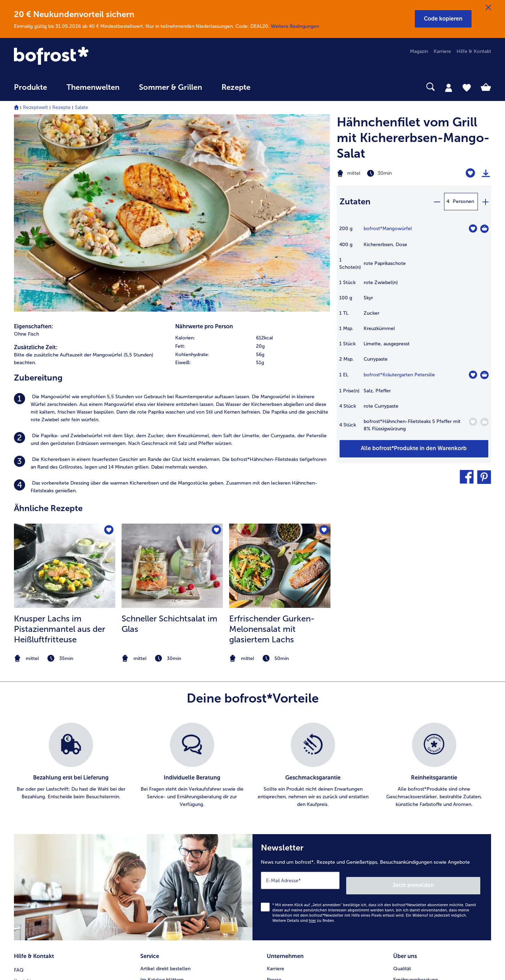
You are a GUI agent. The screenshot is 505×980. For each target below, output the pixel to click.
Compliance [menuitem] (280, 858)
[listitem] (172, 219)
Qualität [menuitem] (402, 780)
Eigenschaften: (34, 136)
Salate (81, 107)
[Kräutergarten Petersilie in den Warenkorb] (484, 375)
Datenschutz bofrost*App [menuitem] (295, 835)
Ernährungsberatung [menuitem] (415, 791)
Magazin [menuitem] (419, 51)
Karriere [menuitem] (442, 51)
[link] (86, 56)
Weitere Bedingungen (295, 26)
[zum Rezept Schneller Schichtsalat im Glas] (172, 376)
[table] (414, 332)
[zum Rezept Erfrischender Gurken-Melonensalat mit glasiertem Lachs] (280, 376)
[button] (443, 19)
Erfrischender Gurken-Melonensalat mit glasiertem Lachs (272, 439)
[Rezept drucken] (486, 173)
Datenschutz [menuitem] (281, 824)
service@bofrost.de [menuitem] (40, 824)
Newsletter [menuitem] (153, 835)
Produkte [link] (30, 87)
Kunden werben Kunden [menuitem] (167, 846)
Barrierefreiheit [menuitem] (283, 880)
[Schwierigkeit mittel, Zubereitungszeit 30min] (387, 173)
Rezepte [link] (236, 87)
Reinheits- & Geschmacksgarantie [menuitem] (431, 824)
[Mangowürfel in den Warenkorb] (484, 229)
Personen (463, 201)
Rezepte (61, 107)
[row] (252, 148)
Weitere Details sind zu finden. (304, 734)
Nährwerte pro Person (204, 136)
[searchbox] (274, 87)
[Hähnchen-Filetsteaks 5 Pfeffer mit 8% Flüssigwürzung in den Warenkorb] (484, 422)
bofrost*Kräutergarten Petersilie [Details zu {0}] (399, 375)
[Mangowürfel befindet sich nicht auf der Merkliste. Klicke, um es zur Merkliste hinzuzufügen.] (473, 229)
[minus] (437, 202)
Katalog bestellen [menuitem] (160, 802)
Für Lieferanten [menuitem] (283, 869)
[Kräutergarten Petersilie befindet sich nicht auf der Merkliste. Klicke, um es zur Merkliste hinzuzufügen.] (473, 375)
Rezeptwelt (36, 107)
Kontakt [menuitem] (23, 791)
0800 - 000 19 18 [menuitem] (39, 835)
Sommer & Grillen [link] (170, 87)
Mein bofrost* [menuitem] (34, 802)
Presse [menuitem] (274, 791)
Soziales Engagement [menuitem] (291, 846)
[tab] (449, 87)
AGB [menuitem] (272, 802)
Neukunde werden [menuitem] (414, 813)
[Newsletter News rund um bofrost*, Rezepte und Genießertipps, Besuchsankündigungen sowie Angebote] (372, 704)
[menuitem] (30, 91)
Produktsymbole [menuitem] (412, 835)
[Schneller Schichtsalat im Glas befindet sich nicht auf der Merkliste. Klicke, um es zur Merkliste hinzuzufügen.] (215, 341)
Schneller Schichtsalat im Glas (169, 434)
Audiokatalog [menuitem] (155, 813)
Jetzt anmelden (450, 699)
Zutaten (355, 201)
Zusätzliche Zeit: (36, 157)
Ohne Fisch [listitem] (26, 144)
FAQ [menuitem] (19, 780)
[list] (252, 585)
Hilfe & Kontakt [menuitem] (474, 51)
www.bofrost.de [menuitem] (37, 813)
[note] (65, 469)
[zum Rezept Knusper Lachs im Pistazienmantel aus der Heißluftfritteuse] (65, 376)
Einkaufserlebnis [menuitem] (411, 802)
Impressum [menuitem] (279, 813)
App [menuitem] (145, 824)
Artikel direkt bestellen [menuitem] (165, 780)
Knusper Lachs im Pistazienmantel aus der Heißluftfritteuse (60, 439)
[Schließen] (488, 8)
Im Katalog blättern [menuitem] (162, 791)
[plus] (485, 202)
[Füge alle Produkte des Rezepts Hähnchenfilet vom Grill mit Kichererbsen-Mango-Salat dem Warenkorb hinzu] (414, 449)
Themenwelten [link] (93, 87)
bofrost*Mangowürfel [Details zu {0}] (388, 229)
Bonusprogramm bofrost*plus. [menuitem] (174, 858)
